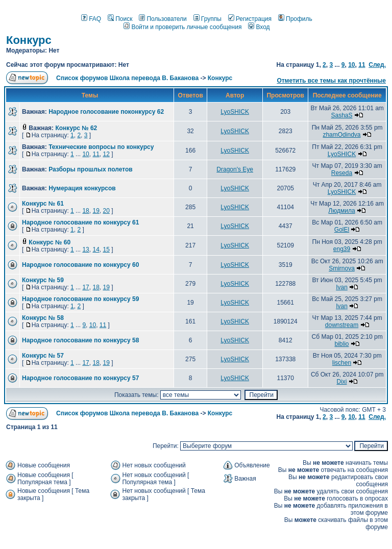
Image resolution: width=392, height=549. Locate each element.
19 (96, 211)
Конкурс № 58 (43, 318)
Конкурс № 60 (50, 242)
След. (377, 65)
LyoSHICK (235, 112)
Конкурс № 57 (43, 356)
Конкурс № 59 (43, 280)
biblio (341, 344)
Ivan (342, 287)
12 (106, 154)
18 (85, 211)
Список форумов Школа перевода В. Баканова (127, 78)
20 (106, 211)
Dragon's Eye (235, 169)
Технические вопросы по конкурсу (101, 147)
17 (85, 287)
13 (85, 249)
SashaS (341, 115)
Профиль (295, 19)
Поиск (120, 19)
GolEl (342, 230)
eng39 (342, 249)
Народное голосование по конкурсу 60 (80, 265)
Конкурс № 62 (76, 128)
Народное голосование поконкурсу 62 (106, 112)
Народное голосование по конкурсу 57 (80, 378)
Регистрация (250, 19)
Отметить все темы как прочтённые (331, 81)
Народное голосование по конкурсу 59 (80, 299)
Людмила (341, 211)
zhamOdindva (341, 135)
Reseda (342, 173)
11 (362, 65)
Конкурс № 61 (43, 204)
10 (351, 65)
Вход (259, 27)
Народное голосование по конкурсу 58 (80, 340)
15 (106, 249)
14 (96, 249)
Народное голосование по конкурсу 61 (80, 222)
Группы (207, 19)
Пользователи (163, 19)
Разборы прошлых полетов (90, 169)
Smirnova (342, 268)
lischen (342, 363)
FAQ (91, 19)
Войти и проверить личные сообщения (182, 27)
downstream (342, 325)
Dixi (341, 382)
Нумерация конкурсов (82, 188)
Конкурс (29, 40)
